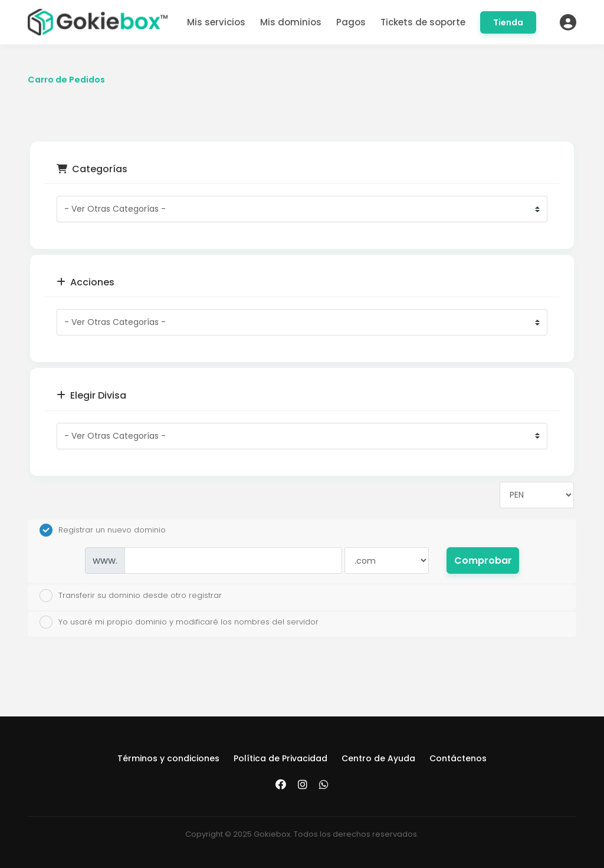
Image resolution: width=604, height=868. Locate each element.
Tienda (508, 22)
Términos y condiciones (168, 758)
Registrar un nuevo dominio (103, 530)
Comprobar (483, 560)
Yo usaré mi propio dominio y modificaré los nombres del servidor (179, 622)
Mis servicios (216, 22)
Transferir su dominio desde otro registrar (131, 596)
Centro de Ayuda (378, 758)
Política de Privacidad (280, 758)
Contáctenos (458, 758)
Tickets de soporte (423, 22)
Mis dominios (291, 22)
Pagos (351, 22)
